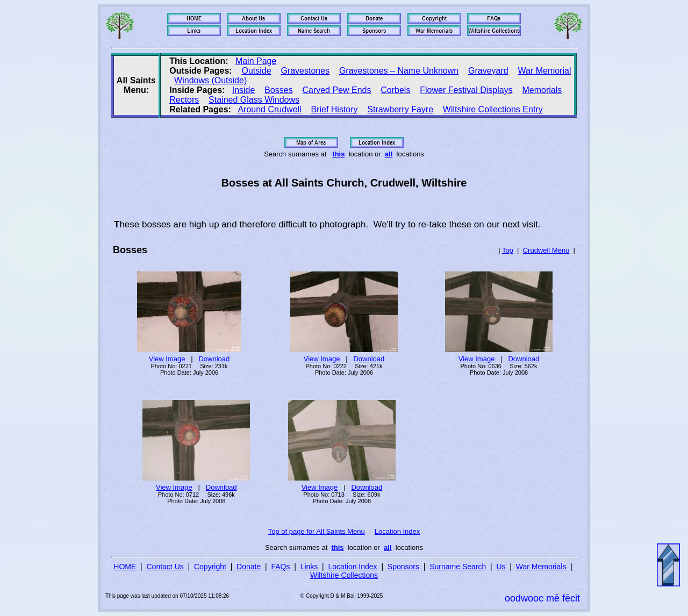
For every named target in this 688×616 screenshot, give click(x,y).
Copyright (210, 567)
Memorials (542, 90)
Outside (256, 71)
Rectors (184, 100)
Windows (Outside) (210, 80)
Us (501, 567)
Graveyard (488, 71)
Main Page (256, 61)
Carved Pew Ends (336, 90)
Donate (249, 567)
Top (508, 250)
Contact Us (165, 567)
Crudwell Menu (546, 250)
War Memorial (544, 71)
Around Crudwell (269, 109)
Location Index (397, 531)
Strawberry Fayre (400, 109)
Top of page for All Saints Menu (317, 531)
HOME (125, 567)
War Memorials (541, 567)
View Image (167, 359)
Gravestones (305, 71)
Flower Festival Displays (466, 90)
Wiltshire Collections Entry (493, 109)
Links (309, 567)
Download (214, 359)
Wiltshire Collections (344, 575)
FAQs (280, 567)
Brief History (334, 109)
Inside (244, 90)
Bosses (278, 90)
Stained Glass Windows (254, 100)
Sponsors (403, 567)
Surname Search (458, 567)
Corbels (395, 90)
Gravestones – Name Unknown (399, 71)
